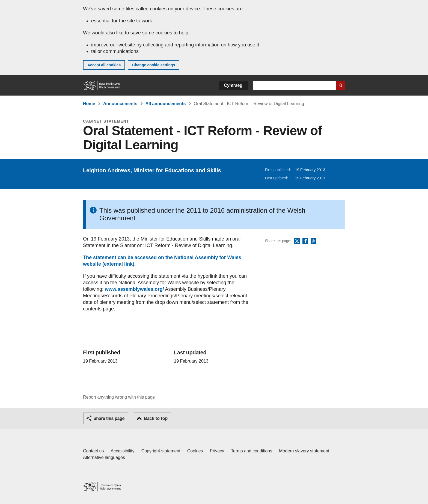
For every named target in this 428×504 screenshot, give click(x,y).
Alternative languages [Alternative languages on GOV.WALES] (104, 457)
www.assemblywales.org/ (134, 289)
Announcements (120, 104)
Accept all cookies (104, 65)
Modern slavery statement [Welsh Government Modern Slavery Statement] (304, 451)
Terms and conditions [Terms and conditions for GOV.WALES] (252, 451)
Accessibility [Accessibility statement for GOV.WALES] (122, 451)
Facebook (305, 241)
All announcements (166, 104)
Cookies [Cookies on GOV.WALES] (195, 451)
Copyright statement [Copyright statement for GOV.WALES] (161, 451)
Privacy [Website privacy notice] (217, 451)
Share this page (109, 418)
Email (313, 241)
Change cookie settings (154, 65)
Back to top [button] (156, 418)
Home (89, 104)
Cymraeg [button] (233, 85)
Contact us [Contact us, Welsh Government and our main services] (93, 451)
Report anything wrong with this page (119, 397)
